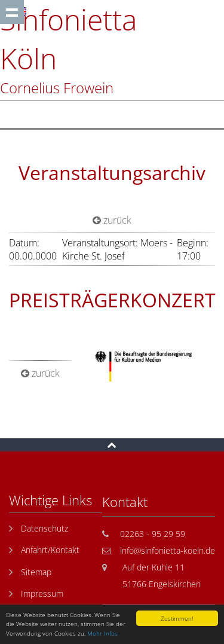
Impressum (42, 593)
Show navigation (12, 12)
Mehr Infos (102, 633)
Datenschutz (45, 528)
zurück (112, 220)
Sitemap (36, 572)
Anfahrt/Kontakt (50, 550)
